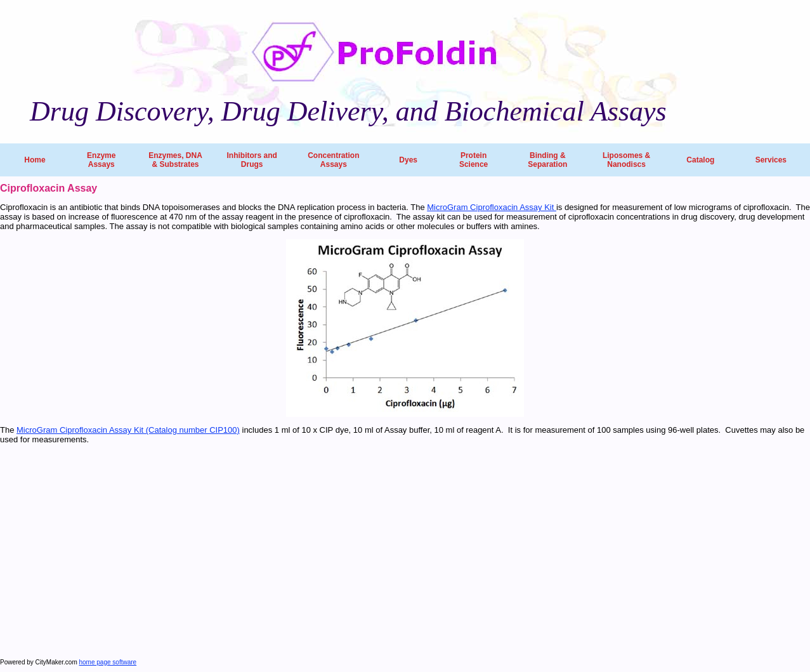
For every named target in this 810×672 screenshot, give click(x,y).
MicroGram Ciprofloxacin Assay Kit (492, 207)
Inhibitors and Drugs (251, 160)
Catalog (700, 160)
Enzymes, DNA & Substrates (175, 160)
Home (35, 160)
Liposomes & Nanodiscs (626, 160)
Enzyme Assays (101, 160)
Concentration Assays (333, 160)
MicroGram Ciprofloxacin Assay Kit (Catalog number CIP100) (128, 430)
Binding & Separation (547, 160)
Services (771, 160)
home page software (108, 662)
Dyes (408, 160)
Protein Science (474, 160)
